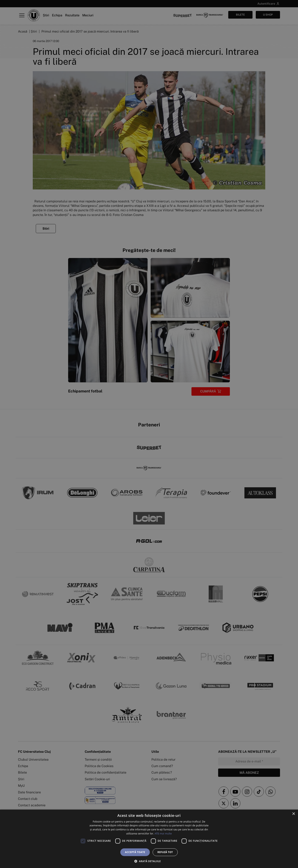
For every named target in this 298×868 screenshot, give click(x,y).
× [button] (293, 814)
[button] (149, 861)
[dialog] (149, 839)
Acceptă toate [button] (135, 852)
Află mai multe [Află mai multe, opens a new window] (163, 834)
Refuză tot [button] (165, 852)
